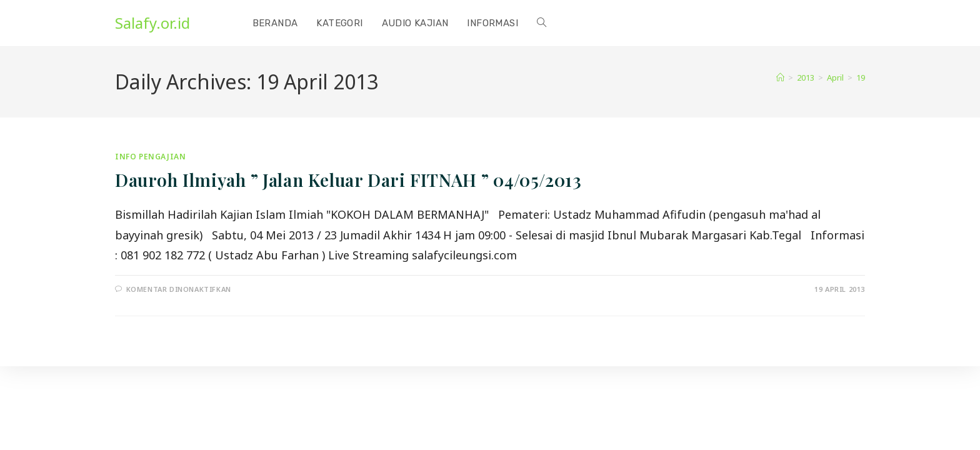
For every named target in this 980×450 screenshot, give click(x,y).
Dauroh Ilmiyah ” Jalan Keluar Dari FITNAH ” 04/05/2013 (348, 180)
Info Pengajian (150, 157)
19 (861, 77)
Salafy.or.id (152, 23)
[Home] (780, 77)
